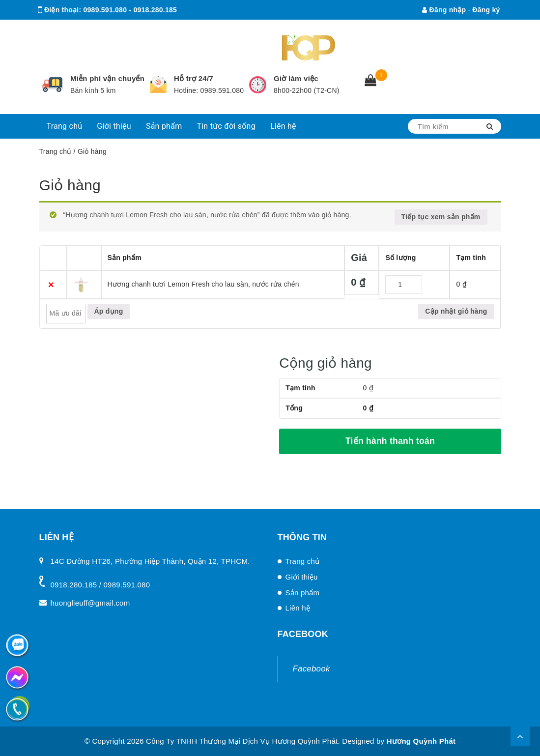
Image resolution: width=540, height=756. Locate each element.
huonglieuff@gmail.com (123, 29)
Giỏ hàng (70, 185)
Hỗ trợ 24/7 (194, 78)
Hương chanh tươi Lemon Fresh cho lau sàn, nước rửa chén (203, 284)
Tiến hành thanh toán (390, 441)
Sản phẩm (164, 126)
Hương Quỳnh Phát (421, 741)
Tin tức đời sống (226, 126)
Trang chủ (65, 126)
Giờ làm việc (296, 78)
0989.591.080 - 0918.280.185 (130, 10)
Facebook (312, 669)
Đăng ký (486, 10)
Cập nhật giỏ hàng (456, 311)
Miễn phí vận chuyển (107, 78)
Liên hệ (283, 126)
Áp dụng (109, 311)
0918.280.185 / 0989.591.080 (100, 585)
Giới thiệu (114, 126)
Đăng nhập (444, 10)
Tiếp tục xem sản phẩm (441, 217)
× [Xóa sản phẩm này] (51, 284)
